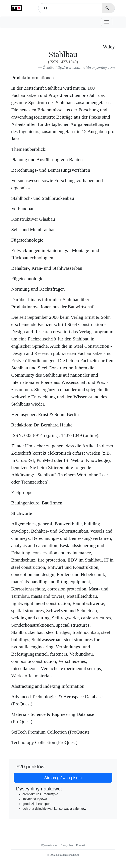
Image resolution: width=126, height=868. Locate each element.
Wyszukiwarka (49, 845)
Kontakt (81, 845)
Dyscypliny (67, 845)
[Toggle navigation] (107, 22)
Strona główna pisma (63, 778)
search (107, 8)
